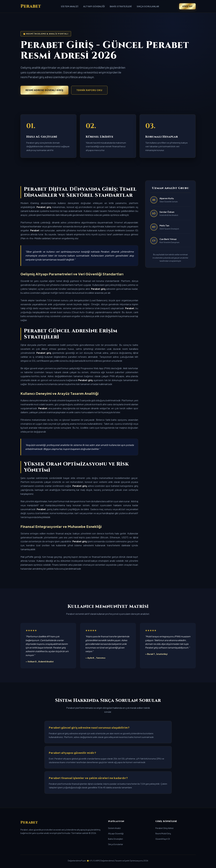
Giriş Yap (187, 6)
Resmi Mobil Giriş (163, 833)
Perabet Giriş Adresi (164, 828)
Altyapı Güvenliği (94, 6)
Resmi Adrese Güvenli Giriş (44, 90)
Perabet (31, 6)
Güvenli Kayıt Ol (163, 839)
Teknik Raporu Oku (89, 90)
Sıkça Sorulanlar (148, 6)
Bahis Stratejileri (121, 6)
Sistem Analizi (70, 6)
